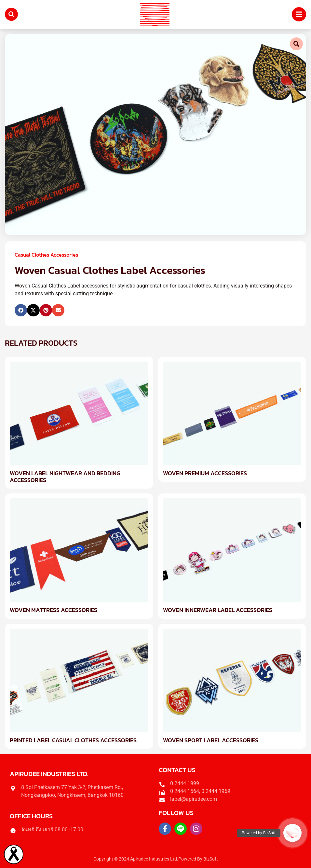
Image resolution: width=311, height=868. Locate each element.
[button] (21, 310)
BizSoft (211, 859)
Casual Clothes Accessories (46, 255)
